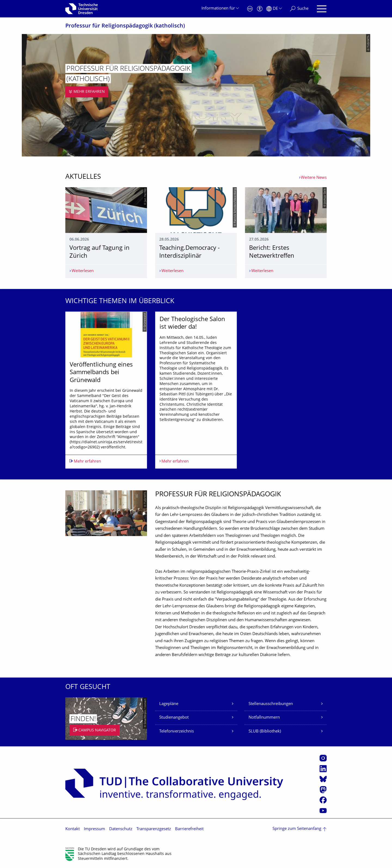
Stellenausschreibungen (271, 704)
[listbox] (196, 390)
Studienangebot (174, 718)
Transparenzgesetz (154, 829)
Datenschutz (121, 829)
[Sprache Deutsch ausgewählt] (274, 9)
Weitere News (314, 178)
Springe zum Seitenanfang (297, 829)
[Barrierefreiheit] (260, 9)
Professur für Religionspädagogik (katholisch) (125, 26)
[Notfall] (250, 9)
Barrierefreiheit (189, 829)
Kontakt (73, 829)
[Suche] (299, 9)
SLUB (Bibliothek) (265, 732)
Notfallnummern (264, 718)
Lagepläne (169, 704)
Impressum (94, 829)
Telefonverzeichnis (177, 732)
